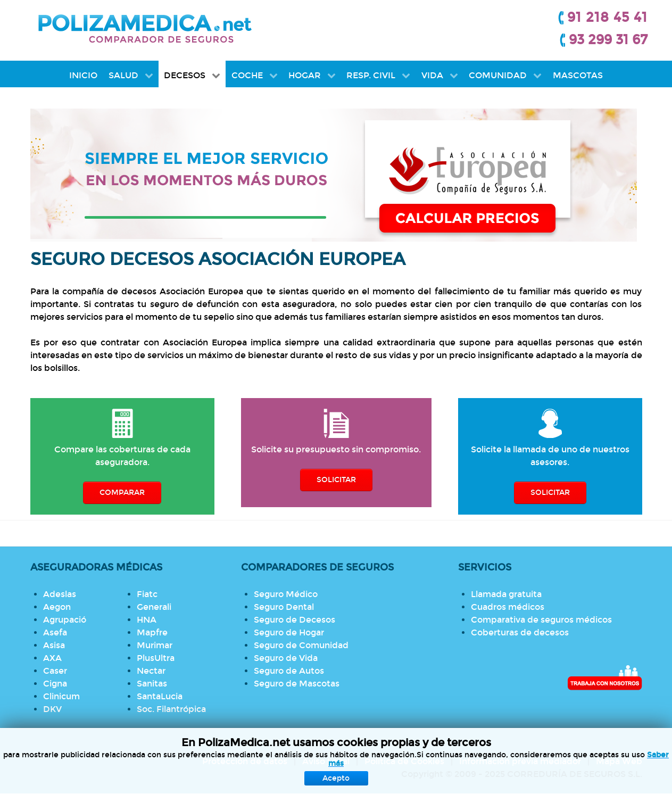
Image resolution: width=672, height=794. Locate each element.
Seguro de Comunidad (301, 645)
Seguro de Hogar (289, 632)
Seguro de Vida (286, 658)
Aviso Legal (326, 761)
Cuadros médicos (508, 607)
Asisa (54, 645)
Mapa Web (619, 761)
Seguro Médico (286, 594)
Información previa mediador (520, 761)
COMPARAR (122, 493)
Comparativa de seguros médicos (541, 620)
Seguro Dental (284, 607)
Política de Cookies (404, 761)
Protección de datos (245, 761)
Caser (55, 671)
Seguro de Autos (289, 671)
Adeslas (60, 594)
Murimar (155, 645)
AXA (52, 658)
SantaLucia (160, 696)
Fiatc (147, 594)
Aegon (57, 607)
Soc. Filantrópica (171, 709)
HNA (147, 620)
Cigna (55, 684)
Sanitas (152, 684)
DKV (52, 709)
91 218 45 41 (607, 18)
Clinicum (61, 696)
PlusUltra (156, 658)
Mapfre (152, 632)
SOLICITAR (336, 480)
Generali (154, 607)
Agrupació (65, 620)
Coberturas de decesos (520, 632)
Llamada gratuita (506, 594)
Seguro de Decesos (294, 620)
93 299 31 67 (608, 40)
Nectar (151, 671)
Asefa (55, 632)
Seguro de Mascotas (297, 684)
